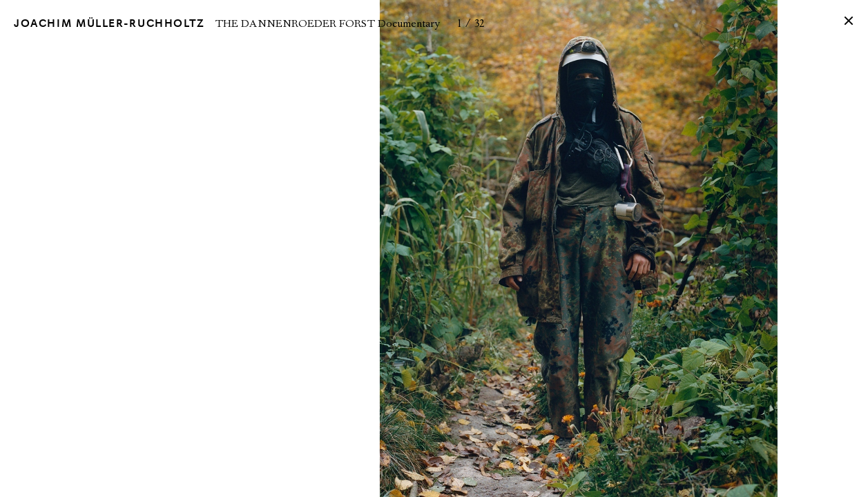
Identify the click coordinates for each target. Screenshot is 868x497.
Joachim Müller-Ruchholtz (109, 24)
